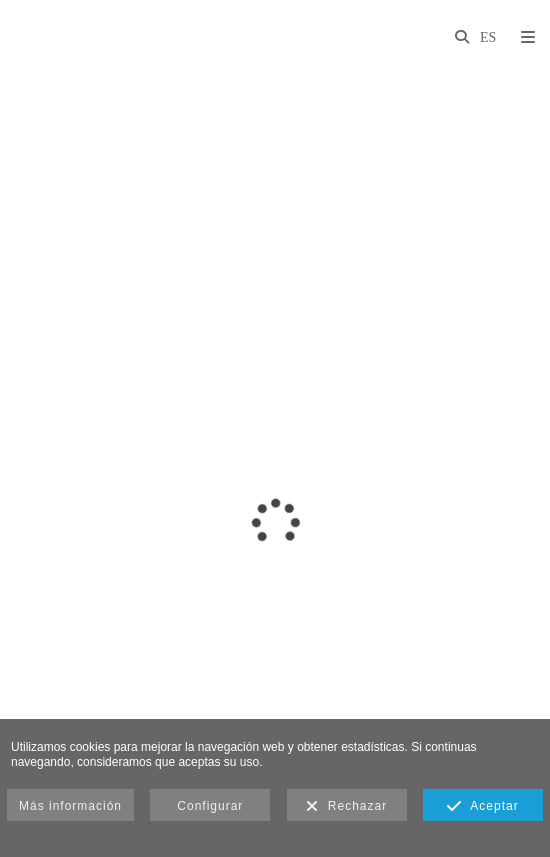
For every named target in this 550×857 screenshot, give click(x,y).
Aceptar (482, 807)
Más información (70, 806)
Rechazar (346, 807)
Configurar (210, 806)
